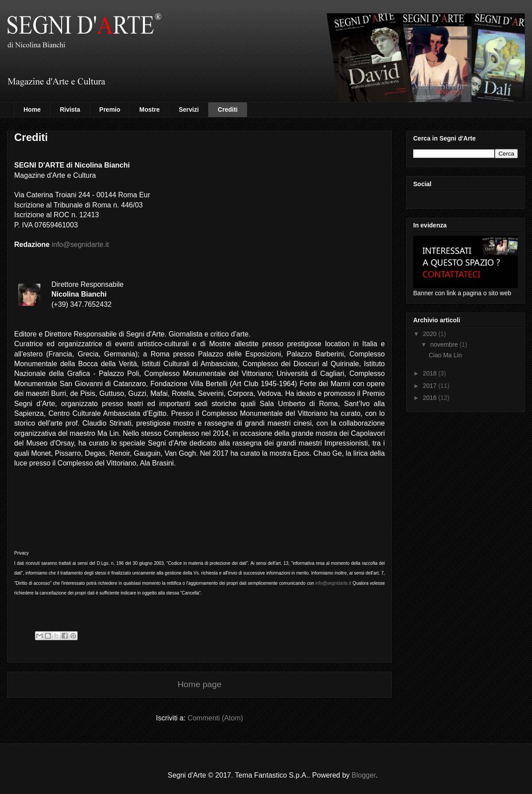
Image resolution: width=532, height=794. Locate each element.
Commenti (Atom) (215, 718)
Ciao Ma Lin (445, 355)
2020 (431, 334)
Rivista (70, 110)
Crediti (227, 110)
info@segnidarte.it (80, 244)
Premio (110, 110)
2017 (431, 386)
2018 (431, 373)
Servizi (189, 110)
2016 (431, 398)
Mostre (149, 110)
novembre (445, 344)
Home (32, 110)
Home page (199, 684)
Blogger (364, 775)
